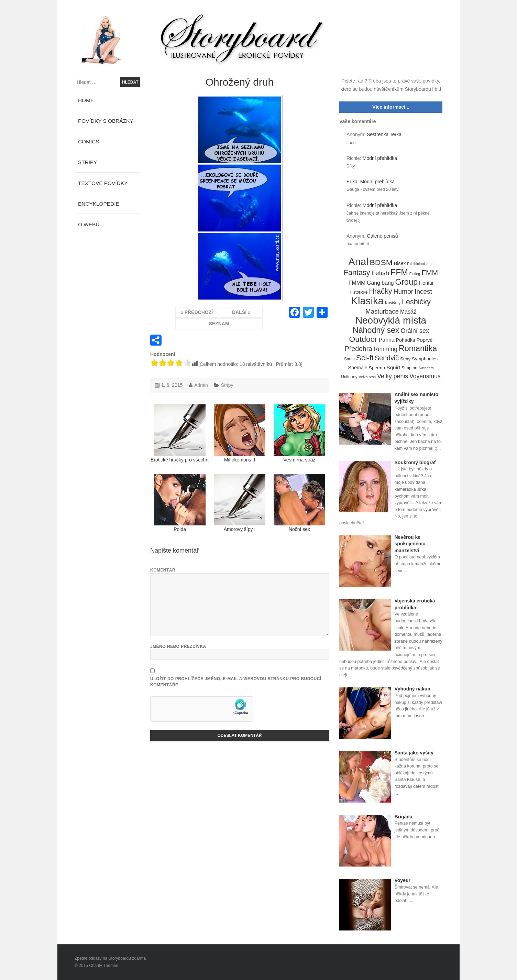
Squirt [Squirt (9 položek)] (393, 367)
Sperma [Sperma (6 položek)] (377, 368)
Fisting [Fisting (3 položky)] (415, 274)
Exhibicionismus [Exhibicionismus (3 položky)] (420, 264)
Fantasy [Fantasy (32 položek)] (357, 273)
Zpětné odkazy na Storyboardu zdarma (110, 958)
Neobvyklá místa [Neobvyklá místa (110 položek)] (391, 320)
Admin (201, 385)
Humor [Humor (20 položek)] (404, 291)
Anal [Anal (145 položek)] (358, 262)
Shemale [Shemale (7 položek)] (358, 368)
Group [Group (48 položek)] (407, 282)
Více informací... (391, 107)
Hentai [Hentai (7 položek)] (426, 283)
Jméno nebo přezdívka (178, 646)
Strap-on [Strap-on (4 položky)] (409, 368)
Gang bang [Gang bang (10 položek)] (380, 283)
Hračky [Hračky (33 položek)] (381, 291)
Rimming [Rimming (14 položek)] (386, 349)
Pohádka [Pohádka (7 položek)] (406, 340)
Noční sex (299, 503)
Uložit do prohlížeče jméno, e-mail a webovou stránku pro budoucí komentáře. (236, 682)
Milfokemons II (240, 433)
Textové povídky (103, 183)
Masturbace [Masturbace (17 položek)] (382, 311)
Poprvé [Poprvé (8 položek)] (425, 340)
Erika (352, 182)
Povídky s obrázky (106, 121)
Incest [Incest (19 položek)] (423, 291)
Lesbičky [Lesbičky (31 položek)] (416, 302)
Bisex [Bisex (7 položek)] (400, 263)
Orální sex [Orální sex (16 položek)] (415, 331)
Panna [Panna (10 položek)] (387, 340)
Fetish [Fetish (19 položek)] (380, 273)
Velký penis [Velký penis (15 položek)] (393, 376)
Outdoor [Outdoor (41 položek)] (363, 339)
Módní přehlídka (380, 158)
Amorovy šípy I (240, 503)
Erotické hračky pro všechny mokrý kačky (180, 433)
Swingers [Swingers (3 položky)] (426, 368)
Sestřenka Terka (384, 134)
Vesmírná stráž (299, 433)
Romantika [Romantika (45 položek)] (418, 349)
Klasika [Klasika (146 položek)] (367, 301)
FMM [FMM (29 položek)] (430, 273)
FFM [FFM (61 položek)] (399, 272)
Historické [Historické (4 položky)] (359, 292)
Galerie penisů (382, 236)
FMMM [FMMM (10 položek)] (357, 283)
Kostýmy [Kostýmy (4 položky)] (393, 303)
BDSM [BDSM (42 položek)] (381, 263)
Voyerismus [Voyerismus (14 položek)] (425, 376)
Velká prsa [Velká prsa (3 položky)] (367, 377)
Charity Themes (103, 966)
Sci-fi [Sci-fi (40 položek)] (365, 358)
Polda (180, 503)
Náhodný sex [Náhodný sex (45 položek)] (376, 330)
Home (86, 100)
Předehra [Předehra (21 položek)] (359, 349)
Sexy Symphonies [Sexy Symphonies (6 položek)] (419, 359)
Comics (89, 141)
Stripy (227, 385)
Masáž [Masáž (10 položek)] (408, 312)
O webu (89, 224)
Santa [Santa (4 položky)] (349, 359)
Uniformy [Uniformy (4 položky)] (349, 377)
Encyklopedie (99, 204)
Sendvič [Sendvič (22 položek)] (387, 358)
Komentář (163, 570)
